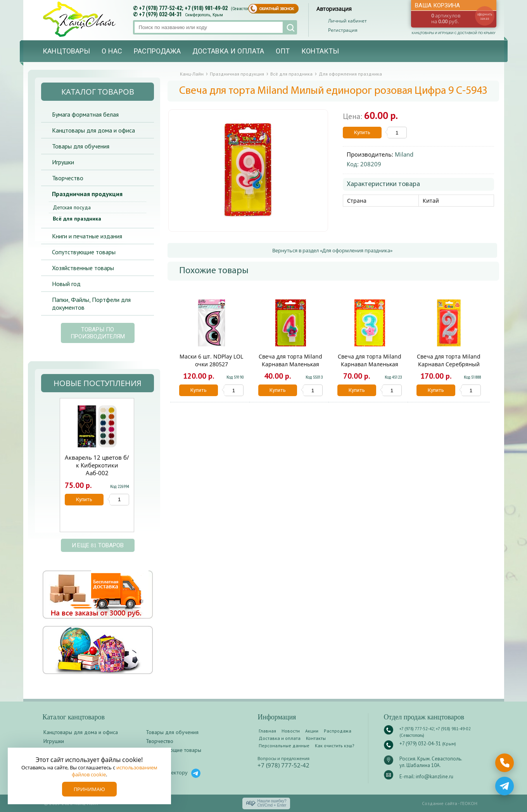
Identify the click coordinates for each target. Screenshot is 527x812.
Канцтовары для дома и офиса (93, 130)
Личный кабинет (347, 21)
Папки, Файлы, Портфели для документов (91, 303)
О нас (112, 51)
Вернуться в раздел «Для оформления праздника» (332, 250)
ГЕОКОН (469, 803)
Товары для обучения (81, 146)
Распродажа (157, 51)
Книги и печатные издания (87, 236)
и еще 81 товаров (98, 545)
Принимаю (89, 789)
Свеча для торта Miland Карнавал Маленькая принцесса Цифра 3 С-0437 (370, 368)
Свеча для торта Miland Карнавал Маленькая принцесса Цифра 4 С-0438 (290, 368)
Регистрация (343, 30)
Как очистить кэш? (335, 746)
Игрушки (63, 162)
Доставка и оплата (228, 51)
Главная (267, 731)
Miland (404, 154)
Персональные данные (284, 746)
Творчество (68, 178)
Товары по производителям (98, 333)
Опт (283, 51)
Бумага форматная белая (85, 114)
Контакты (320, 51)
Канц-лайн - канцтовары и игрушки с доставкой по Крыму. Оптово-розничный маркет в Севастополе (80, 19)
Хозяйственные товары (83, 268)
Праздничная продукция (87, 194)
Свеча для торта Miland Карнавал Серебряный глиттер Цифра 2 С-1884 (449, 364)
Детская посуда (72, 207)
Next (143, 469)
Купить (362, 132)
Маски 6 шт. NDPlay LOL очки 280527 (211, 360)
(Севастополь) (244, 9)
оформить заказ (485, 16)
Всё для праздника (77, 219)
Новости (291, 731)
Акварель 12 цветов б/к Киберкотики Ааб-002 (97, 465)
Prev (50, 469)
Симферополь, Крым (204, 15)
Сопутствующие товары (84, 252)
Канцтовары (66, 51)
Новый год (66, 284)
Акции (312, 731)
